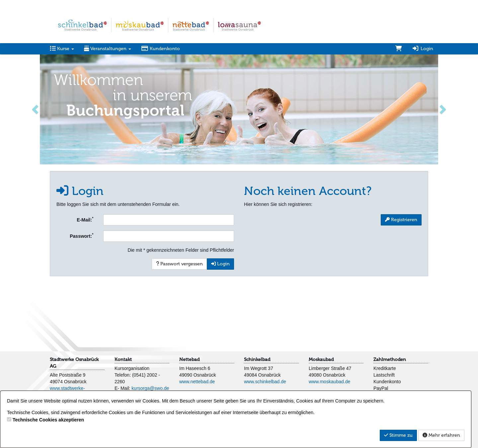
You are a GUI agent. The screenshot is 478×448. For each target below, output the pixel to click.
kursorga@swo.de (150, 388)
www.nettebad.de (197, 382)
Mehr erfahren (441, 435)
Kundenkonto (160, 49)
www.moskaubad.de (329, 382)
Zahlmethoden (390, 359)
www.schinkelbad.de (265, 382)
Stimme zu (398, 435)
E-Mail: (85, 219)
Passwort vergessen (179, 264)
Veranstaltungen (108, 49)
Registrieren (401, 220)
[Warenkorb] (399, 49)
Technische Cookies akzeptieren (48, 420)
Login (423, 49)
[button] (36, 109)
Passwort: (81, 235)
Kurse (62, 49)
